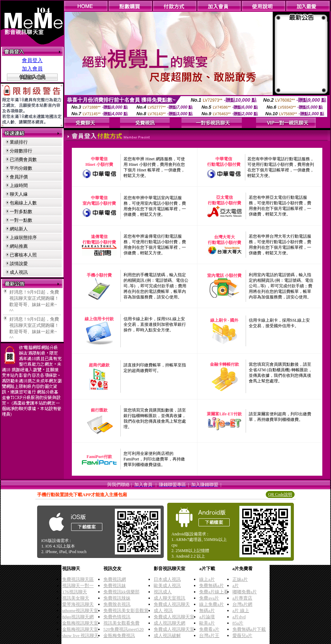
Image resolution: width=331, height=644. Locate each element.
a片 (236, 586)
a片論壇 (207, 617)
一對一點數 (21, 220)
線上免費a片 (211, 604)
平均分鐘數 (21, 168)
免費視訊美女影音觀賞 (126, 611)
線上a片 (207, 579)
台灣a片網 (243, 604)
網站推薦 (19, 246)
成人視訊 (19, 272)
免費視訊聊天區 (78, 579)
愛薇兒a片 (243, 635)
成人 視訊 (163, 611)
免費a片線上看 (214, 592)
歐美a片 (207, 623)
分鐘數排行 (21, 151)
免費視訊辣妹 (117, 598)
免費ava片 (209, 598)
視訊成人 (163, 592)
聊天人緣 (19, 194)
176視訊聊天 (75, 592)
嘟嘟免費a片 (245, 592)
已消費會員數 (23, 159)
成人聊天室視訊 (169, 598)
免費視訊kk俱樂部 (121, 592)
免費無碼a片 (211, 586)
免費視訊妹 (115, 586)
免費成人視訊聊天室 (174, 617)
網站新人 (19, 229)
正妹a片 (240, 579)
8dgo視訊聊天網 (78, 617)
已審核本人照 (23, 255)
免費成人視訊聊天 (172, 604)
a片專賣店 (243, 598)
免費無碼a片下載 (249, 629)
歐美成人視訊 (167, 586)
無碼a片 (207, 611)
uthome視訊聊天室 (80, 611)
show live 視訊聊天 (80, 635)
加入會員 (32, 69)
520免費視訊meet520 (124, 629)
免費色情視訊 (117, 617)
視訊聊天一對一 (78, 586)
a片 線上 (241, 611)
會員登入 (32, 60)
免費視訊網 (115, 579)
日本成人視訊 (167, 579)
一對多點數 (21, 211)
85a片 (238, 623)
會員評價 (19, 177)
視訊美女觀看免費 (121, 623)
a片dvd (239, 617)
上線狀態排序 (23, 238)
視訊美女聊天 (76, 598)
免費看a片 (209, 629)
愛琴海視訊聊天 (78, 604)
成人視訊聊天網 (169, 623)
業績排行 (19, 142)
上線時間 (19, 185)
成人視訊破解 (167, 635)
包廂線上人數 (23, 203)
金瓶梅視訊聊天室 (80, 623)
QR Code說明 (280, 494)
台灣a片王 (209, 635)
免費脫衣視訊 (117, 604)
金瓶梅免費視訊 (119, 635)
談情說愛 (19, 264)
